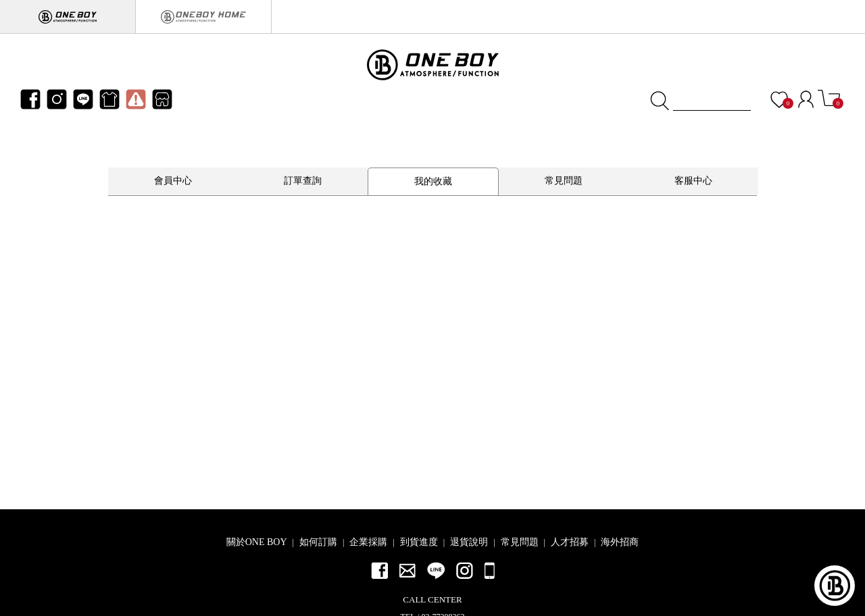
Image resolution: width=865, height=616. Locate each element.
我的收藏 (433, 181)
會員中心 (173, 181)
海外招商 (620, 542)
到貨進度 (419, 542)
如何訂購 (318, 542)
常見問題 (564, 181)
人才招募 (570, 542)
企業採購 (368, 542)
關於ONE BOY (257, 542)
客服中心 (693, 181)
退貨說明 (469, 542)
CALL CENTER (432, 599)
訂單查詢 (303, 181)
